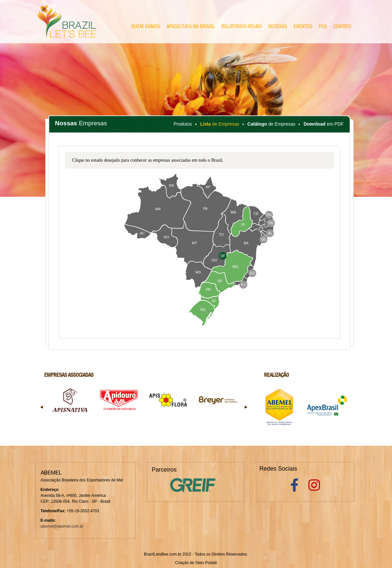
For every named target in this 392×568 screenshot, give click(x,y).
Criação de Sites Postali (196, 563)
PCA (323, 27)
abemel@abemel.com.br (62, 526)
